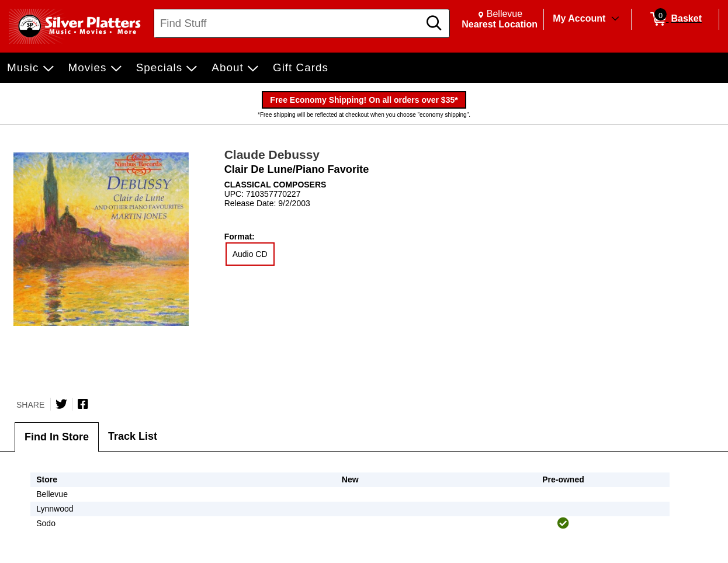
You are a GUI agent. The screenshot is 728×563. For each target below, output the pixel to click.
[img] (563, 523)
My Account (579, 18)
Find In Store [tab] (57, 437)
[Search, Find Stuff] (288, 23)
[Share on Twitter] (61, 404)
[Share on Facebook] (83, 404)
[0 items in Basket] (675, 19)
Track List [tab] (133, 436)
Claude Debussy (272, 154)
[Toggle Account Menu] (615, 19)
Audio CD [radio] (250, 254)
